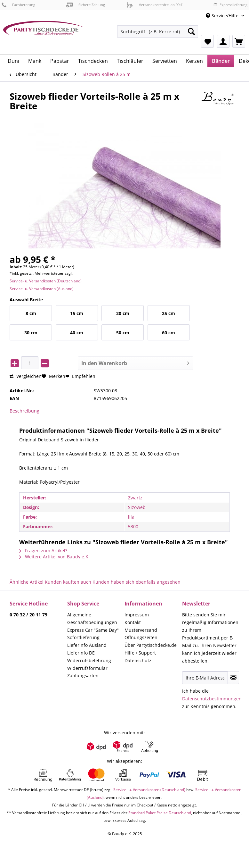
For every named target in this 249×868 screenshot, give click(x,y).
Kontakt (133, 622)
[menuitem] (158, 34)
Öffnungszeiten (141, 637)
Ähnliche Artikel (27, 582)
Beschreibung (24, 411)
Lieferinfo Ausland (87, 645)
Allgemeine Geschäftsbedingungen (92, 618)
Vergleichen (26, 376)
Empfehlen (80, 376)
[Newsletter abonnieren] (233, 678)
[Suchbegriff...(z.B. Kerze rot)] (158, 31)
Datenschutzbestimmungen (212, 699)
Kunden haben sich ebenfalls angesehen (137, 582)
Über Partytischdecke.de (151, 645)
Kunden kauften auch (68, 582)
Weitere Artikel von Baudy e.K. (54, 557)
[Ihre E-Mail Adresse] (205, 678)
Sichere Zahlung (86, 5)
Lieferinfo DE (81, 653)
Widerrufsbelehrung (89, 660)
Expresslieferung (230, 5)
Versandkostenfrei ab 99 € (155, 5)
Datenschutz (138, 660)
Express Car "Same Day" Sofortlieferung (93, 634)
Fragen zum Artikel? (43, 551)
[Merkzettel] (207, 41)
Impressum (137, 615)
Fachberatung (18, 5)
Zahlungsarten (83, 676)
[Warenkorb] (239, 41)
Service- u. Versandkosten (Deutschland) (46, 281)
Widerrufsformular (87, 668)
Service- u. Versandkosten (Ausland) (42, 289)
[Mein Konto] (223, 41)
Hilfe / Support (140, 653)
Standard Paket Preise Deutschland (160, 813)
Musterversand (141, 630)
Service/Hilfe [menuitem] (223, 16)
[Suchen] (191, 31)
